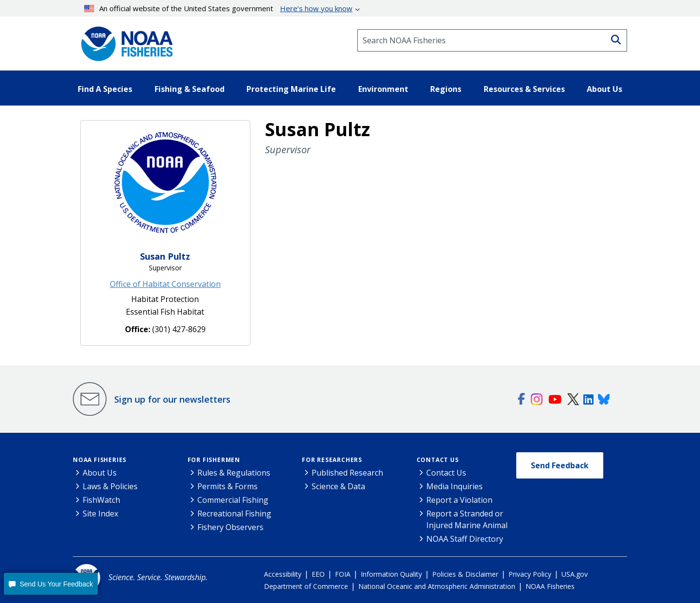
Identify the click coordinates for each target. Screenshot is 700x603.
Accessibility (283, 574)
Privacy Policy (530, 574)
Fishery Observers (230, 527)
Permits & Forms (227, 486)
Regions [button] (446, 89)
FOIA (343, 574)
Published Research (347, 473)
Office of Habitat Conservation (165, 284)
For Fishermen (214, 460)
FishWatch (101, 500)
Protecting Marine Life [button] (291, 89)
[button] (51, 584)
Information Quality (391, 574)
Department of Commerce (306, 586)
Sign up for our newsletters (172, 399)
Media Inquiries (455, 486)
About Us (100, 473)
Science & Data (338, 486)
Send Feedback (560, 465)
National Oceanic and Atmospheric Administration (437, 586)
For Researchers (332, 460)
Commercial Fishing (233, 500)
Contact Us (438, 460)
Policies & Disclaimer (465, 574)
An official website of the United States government (219, 8)
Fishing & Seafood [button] (190, 89)
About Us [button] (604, 89)
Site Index (100, 514)
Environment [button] (383, 89)
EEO (318, 574)
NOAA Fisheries (100, 460)
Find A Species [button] (105, 89)
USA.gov (575, 574)
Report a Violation (459, 500)
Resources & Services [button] (524, 89)
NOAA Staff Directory (465, 539)
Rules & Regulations (234, 473)
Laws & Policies (110, 486)
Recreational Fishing (234, 514)
